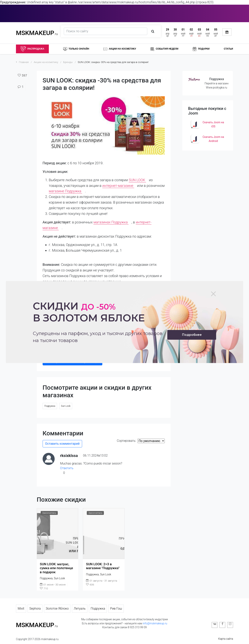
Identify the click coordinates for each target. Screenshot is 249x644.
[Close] (213, 294)
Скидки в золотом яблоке (89, 312)
